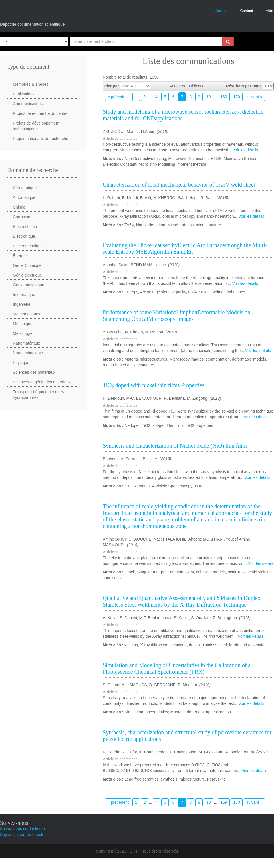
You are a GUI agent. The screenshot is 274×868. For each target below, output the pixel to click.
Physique (21, 363)
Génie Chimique (27, 265)
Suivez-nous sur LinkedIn (22, 829)
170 (237, 97)
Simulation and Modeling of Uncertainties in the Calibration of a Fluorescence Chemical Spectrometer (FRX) (177, 668)
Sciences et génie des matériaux (42, 382)
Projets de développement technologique (36, 126)
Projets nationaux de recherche (41, 139)
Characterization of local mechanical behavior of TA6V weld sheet (179, 185)
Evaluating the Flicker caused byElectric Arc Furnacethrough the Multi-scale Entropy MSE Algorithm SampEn (185, 248)
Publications (24, 94)
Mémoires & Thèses (31, 84)
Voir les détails (245, 150)
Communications (28, 104)
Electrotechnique (28, 246)
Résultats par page (244, 86)
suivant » (254, 97)
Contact (247, 11)
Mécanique (23, 324)
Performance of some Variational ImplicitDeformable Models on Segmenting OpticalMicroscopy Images (177, 316)
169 (224, 97)
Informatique (24, 295)
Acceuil (221, 11)
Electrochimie (25, 227)
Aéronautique (25, 188)
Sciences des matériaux (34, 372)
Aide (269, 11)
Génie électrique (27, 275)
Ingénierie (22, 304)
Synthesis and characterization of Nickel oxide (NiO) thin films (175, 446)
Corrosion (22, 217)
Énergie (20, 256)
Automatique (24, 197)
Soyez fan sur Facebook (22, 835)
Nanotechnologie (28, 353)
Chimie (19, 207)
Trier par (111, 86)
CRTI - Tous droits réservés (154, 851)
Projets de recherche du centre (40, 113)
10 (209, 97)
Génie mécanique (29, 285)
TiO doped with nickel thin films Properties (154, 385)
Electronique (24, 236)
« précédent (118, 97)
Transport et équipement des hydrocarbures (38, 395)
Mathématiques (27, 314)
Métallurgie (23, 333)
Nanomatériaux (26, 343)
